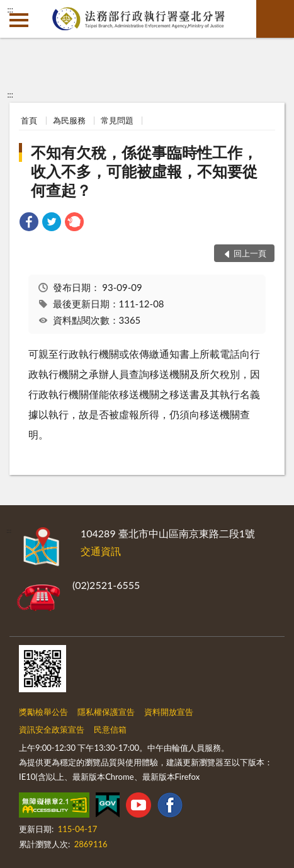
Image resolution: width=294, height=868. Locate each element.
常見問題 (117, 120)
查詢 (275, 19)
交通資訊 (101, 551)
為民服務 (69, 120)
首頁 (29, 120)
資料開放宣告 (169, 712)
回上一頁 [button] (250, 253)
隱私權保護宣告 (106, 712)
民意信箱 (110, 729)
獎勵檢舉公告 (43, 712)
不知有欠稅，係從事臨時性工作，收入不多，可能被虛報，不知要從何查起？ (144, 171)
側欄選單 (19, 20)
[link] (29, 223)
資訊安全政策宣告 (52, 729)
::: (10, 9)
